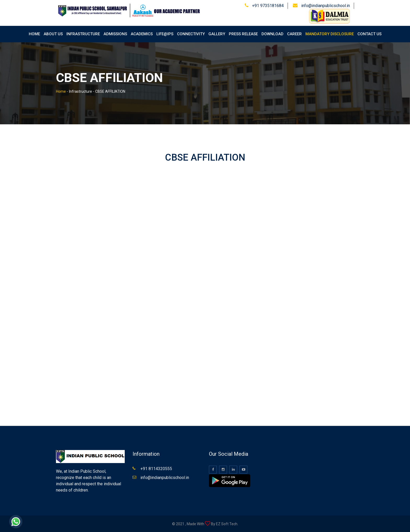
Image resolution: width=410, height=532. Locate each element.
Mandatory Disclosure (330, 34)
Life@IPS (165, 34)
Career (294, 34)
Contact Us (369, 34)
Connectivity (191, 34)
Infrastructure (83, 34)
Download (272, 34)
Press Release (243, 34)
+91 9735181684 (268, 6)
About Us (53, 34)
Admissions (115, 34)
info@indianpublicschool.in (326, 6)
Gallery (217, 34)
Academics (142, 34)
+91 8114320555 (156, 469)
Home (34, 34)
